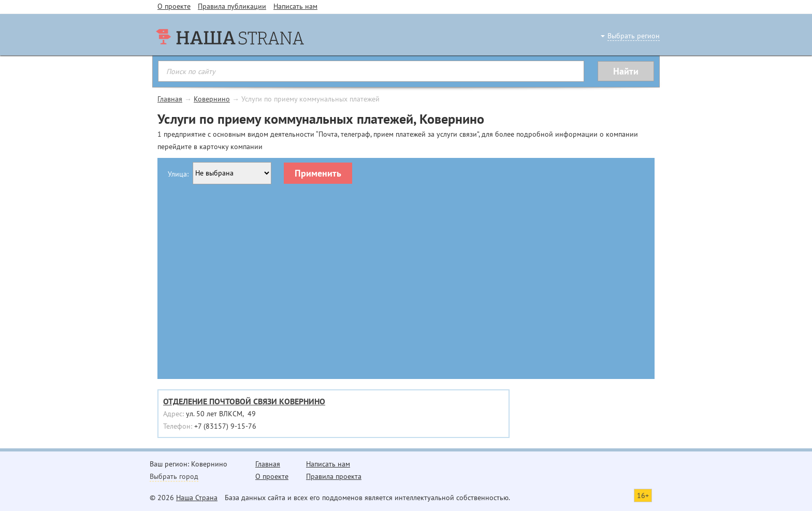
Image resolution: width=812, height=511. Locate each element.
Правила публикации (232, 6)
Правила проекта (334, 476)
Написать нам (295, 6)
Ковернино (212, 99)
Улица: (178, 174)
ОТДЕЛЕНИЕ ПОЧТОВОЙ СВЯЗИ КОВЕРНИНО (244, 401)
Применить (318, 173)
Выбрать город (174, 476)
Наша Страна (197, 498)
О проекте (174, 6)
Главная (170, 99)
